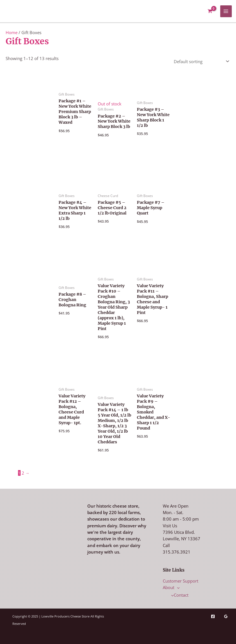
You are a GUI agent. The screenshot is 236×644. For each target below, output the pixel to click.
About (171, 587)
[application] (177, 587)
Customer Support (181, 581)
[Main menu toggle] (226, 11)
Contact (178, 595)
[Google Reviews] (226, 616)
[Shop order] (200, 61)
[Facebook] (213, 616)
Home (12, 32)
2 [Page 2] (23, 473)
